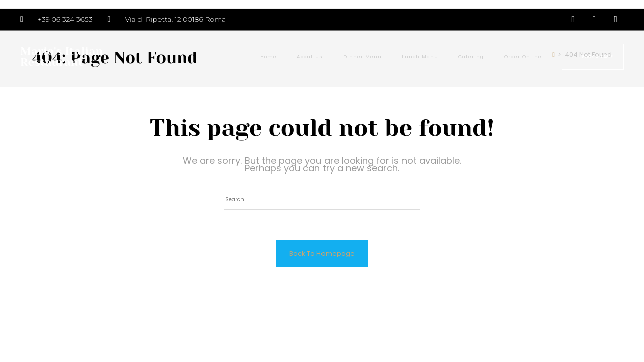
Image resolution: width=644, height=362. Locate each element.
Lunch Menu (420, 57)
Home (268, 57)
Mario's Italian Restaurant (61, 57)
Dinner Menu (363, 57)
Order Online (523, 57)
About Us (310, 57)
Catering (471, 57)
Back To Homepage (322, 254)
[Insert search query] (322, 200)
